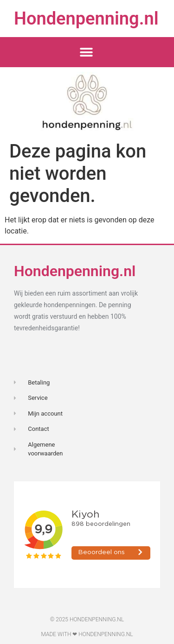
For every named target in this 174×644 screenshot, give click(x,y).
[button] (86, 52)
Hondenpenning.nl (86, 19)
